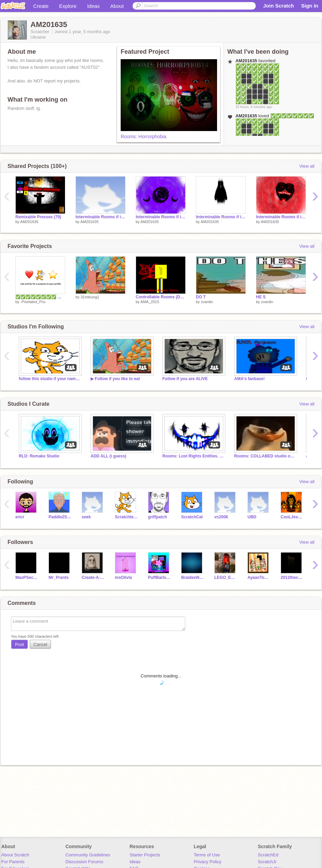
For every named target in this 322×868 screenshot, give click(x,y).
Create (41, 6)
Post (19, 644)
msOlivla (123, 578)
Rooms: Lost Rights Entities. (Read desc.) (193, 456)
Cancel (40, 644)
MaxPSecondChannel (27, 578)
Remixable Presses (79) (38, 217)
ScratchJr (267, 862)
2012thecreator (292, 578)
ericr (20, 517)
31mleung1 (90, 297)
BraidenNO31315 (193, 578)
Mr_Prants (59, 578)
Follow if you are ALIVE (185, 379)
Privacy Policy (208, 862)
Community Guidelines (88, 855)
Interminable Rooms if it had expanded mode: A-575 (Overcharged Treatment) (100, 217)
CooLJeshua (292, 517)
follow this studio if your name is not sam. (50, 379)
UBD (252, 517)
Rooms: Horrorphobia (144, 137)
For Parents (13, 862)
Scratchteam (126, 517)
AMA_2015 (150, 302)
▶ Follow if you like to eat (115, 379)
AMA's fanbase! (249, 379)
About (117, 6)
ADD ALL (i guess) (109, 456)
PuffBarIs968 (159, 578)
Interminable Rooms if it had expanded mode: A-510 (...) (221, 217)
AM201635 (29, 222)
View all (307, 166)
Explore (68, 6)
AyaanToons (259, 578)
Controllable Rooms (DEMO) (161, 297)
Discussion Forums (84, 862)
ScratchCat (192, 517)
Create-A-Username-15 (93, 578)
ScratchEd (268, 855)
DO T (201, 297)
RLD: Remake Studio (39, 456)
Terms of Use (207, 855)
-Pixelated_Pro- (33, 302)
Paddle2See (60, 517)
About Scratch (15, 855)
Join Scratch (279, 6)
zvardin (207, 302)
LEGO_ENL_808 (226, 578)
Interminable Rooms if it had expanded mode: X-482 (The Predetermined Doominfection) (281, 217)
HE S (261, 297)
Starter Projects (145, 855)
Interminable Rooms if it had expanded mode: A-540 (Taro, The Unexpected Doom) (161, 217)
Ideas (93, 6)
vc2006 (221, 517)
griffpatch (157, 517)
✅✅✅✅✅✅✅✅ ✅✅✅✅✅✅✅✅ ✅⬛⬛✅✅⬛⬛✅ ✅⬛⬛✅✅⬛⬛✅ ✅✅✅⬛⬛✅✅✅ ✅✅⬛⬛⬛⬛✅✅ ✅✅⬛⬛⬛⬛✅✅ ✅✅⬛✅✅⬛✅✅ (257, 84)
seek (86, 517)
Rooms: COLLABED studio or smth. (265, 456)
